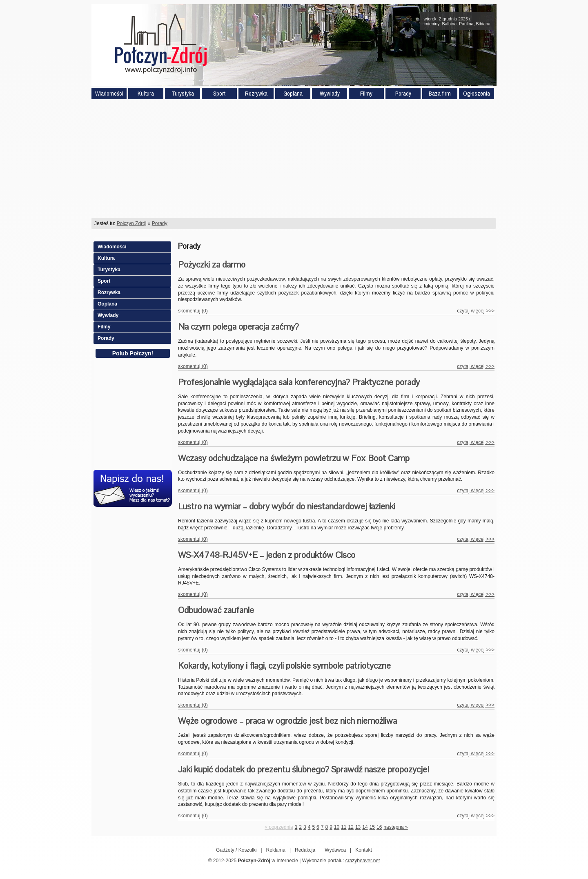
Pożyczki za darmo (212, 264)
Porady (403, 94)
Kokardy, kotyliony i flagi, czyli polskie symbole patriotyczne (284, 666)
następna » (395, 827)
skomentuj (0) (193, 311)
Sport (219, 94)
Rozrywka (256, 94)
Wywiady (330, 94)
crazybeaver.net (363, 861)
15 (372, 827)
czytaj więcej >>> (476, 311)
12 (351, 827)
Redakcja (305, 850)
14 (365, 827)
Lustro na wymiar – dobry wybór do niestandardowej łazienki (287, 506)
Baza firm (440, 94)
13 (358, 827)
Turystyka (183, 94)
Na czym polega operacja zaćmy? (238, 327)
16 (379, 827)
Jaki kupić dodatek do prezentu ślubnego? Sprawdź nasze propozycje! (304, 769)
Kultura (146, 94)
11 (344, 827)
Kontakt (364, 850)
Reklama (276, 850)
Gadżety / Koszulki (236, 850)
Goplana (293, 94)
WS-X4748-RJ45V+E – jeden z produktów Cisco (267, 555)
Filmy (366, 94)
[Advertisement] (294, 158)
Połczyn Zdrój (132, 223)
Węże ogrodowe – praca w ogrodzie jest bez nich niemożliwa (287, 721)
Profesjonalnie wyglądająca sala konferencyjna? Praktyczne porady (299, 382)
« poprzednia (279, 827)
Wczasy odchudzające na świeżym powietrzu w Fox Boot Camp (294, 458)
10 (337, 827)
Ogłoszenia (477, 94)
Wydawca (335, 850)
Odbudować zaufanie (216, 610)
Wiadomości (109, 94)
